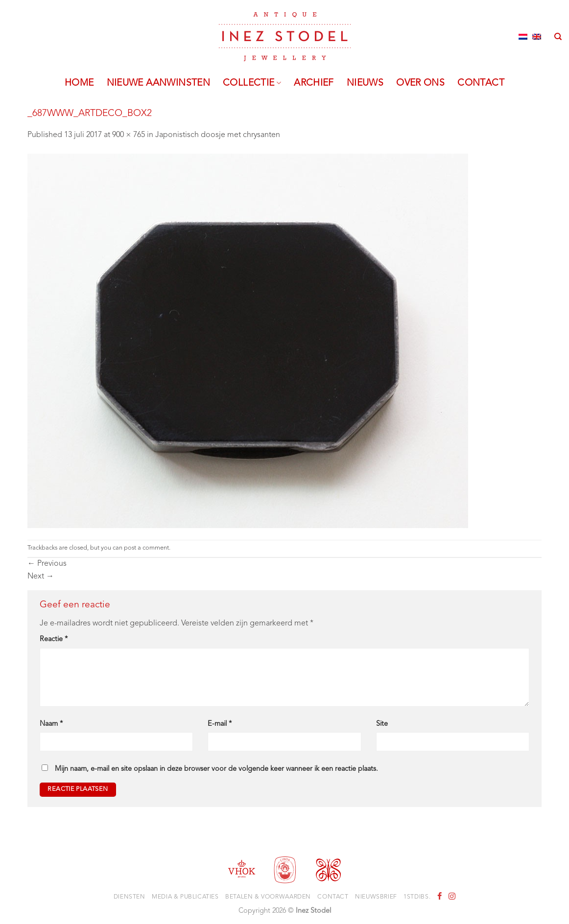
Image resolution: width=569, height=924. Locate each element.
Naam (51, 724)
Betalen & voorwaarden (268, 897)
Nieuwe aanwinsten (159, 83)
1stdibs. (417, 897)
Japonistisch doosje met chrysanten (218, 135)
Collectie (252, 83)
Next (41, 577)
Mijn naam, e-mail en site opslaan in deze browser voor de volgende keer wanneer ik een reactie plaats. (216, 769)
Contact (481, 83)
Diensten (130, 897)
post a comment (146, 548)
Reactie (54, 639)
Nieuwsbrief (376, 897)
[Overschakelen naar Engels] (537, 37)
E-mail (220, 724)
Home (79, 83)
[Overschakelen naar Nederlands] (523, 37)
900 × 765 (129, 135)
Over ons (420, 83)
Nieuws (365, 83)
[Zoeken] (558, 37)
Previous (47, 564)
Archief (314, 83)
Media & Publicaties (185, 897)
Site (382, 724)
